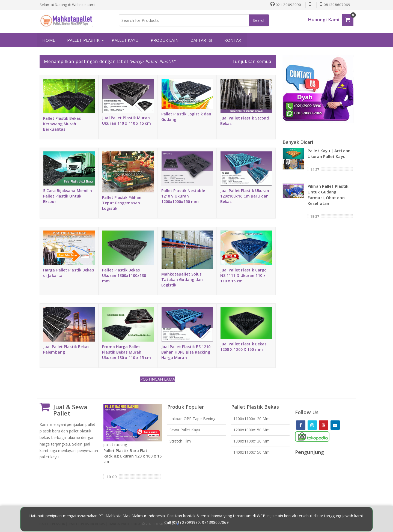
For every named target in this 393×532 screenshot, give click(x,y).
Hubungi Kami (324, 20)
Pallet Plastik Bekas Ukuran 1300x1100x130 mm (124, 275)
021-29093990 (285, 5)
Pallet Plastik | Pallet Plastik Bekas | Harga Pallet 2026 (90, 524)
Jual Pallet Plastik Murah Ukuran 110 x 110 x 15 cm (126, 120)
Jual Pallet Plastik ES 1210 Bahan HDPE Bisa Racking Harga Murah (186, 352)
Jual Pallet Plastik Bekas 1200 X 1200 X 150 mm (243, 347)
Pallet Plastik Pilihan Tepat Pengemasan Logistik (122, 203)
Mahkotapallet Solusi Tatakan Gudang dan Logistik (182, 280)
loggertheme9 (191, 524)
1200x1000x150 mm (252, 430)
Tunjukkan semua (252, 61)
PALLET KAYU (125, 40)
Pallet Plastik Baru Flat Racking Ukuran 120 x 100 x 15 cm (133, 456)
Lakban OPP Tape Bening (192, 419)
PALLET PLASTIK (83, 40)
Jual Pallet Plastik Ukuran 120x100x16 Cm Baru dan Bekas (245, 196)
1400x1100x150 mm (252, 452)
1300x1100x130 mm (252, 441)
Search (259, 20)
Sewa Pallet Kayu (185, 430)
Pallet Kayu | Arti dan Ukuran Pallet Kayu (329, 153)
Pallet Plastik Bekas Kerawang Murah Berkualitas (62, 123)
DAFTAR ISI (201, 40)
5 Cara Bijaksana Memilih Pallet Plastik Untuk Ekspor (68, 196)
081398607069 (335, 5)
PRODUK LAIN (164, 40)
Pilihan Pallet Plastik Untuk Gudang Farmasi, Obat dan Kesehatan (328, 194)
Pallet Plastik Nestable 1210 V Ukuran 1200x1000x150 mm (183, 196)
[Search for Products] (194, 20)
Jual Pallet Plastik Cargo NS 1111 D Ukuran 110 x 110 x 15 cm (244, 275)
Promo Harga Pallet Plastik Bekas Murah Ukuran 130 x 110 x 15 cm (126, 352)
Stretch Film (180, 441)
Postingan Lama (157, 379)
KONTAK (233, 40)
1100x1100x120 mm (252, 419)
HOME (49, 40)
